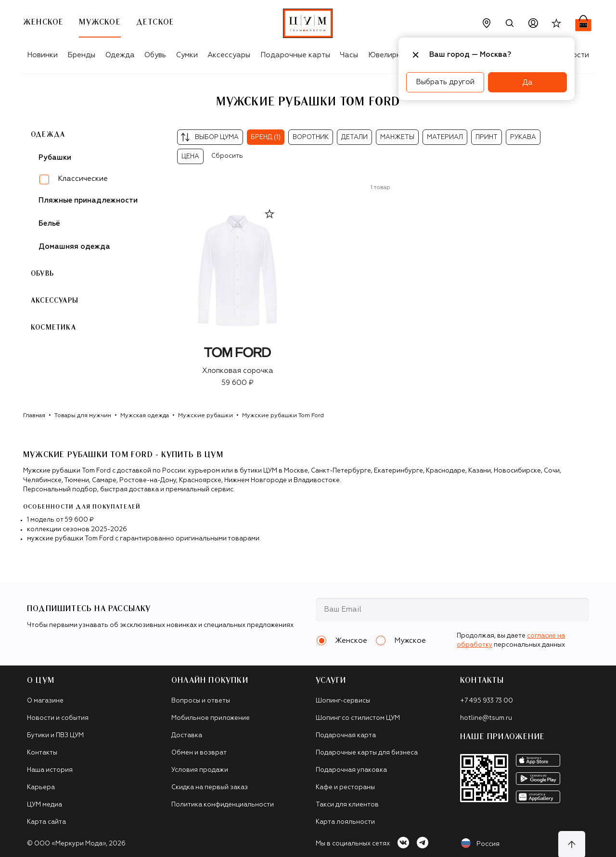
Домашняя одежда (74, 247)
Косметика (53, 328)
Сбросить (227, 156)
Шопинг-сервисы (343, 701)
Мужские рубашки (205, 416)
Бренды (81, 55)
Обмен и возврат (199, 753)
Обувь (155, 55)
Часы (349, 55)
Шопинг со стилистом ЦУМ (358, 718)
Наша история (50, 770)
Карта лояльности (345, 822)
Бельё (49, 224)
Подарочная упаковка (351, 770)
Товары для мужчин (83, 416)
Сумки (187, 55)
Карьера (41, 787)
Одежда (120, 55)
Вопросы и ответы (201, 701)
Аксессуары (229, 55)
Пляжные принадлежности (88, 200)
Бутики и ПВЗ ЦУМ (55, 735)
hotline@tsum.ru (486, 718)
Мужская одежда (145, 416)
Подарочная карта (346, 735)
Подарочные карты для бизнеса (367, 753)
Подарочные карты (295, 55)
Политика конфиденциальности (223, 805)
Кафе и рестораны (345, 787)
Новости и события (58, 718)
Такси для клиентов (347, 805)
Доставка (187, 735)
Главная (34, 416)
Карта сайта (46, 822)
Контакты (42, 753)
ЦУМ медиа (45, 805)
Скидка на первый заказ (210, 787)
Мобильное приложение (211, 718)
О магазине (45, 701)
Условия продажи (200, 770)
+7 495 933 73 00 (487, 701)
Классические (83, 179)
